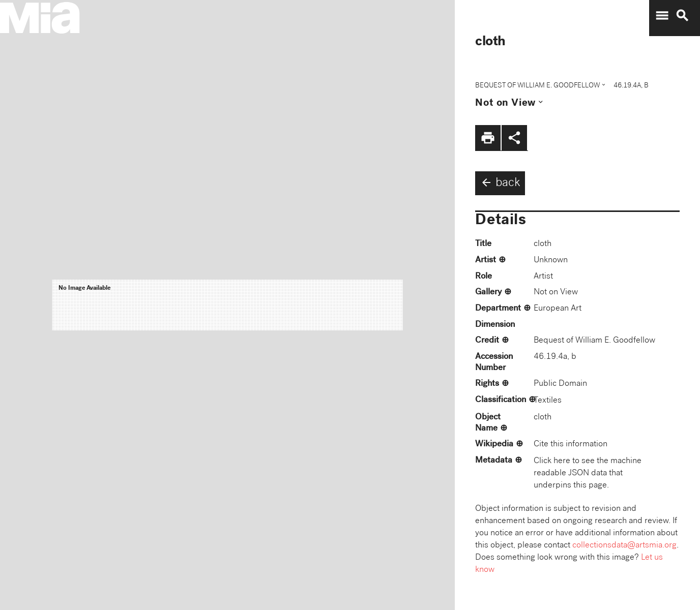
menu (662, 16)
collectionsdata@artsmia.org (624, 546)
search (682, 16)
